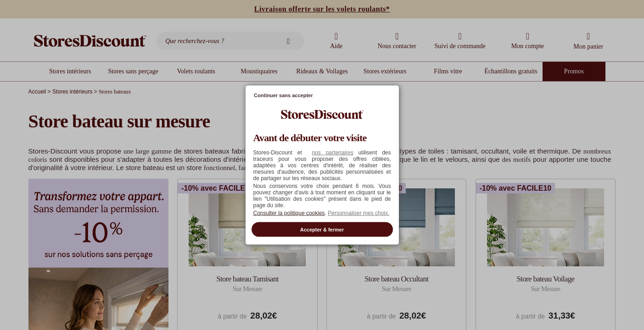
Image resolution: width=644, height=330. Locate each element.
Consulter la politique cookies (289, 213)
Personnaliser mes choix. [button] (358, 213)
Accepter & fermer (322, 229)
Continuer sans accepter (283, 95)
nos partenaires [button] (332, 152)
